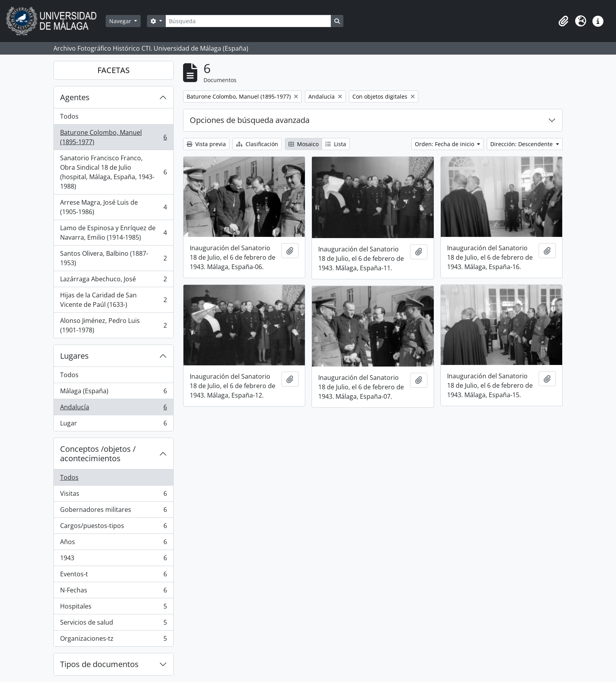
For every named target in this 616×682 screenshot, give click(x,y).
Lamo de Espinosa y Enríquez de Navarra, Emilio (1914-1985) (113, 233)
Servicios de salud (113, 624)
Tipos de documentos (99, 664)
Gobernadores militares (113, 511)
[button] (563, 21)
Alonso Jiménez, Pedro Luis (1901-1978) (113, 325)
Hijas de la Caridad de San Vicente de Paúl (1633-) (113, 300)
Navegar (121, 21)
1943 (113, 560)
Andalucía (113, 409)
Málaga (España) (113, 393)
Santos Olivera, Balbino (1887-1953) (113, 258)
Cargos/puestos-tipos (113, 527)
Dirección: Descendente (522, 144)
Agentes (75, 97)
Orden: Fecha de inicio (445, 144)
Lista (336, 144)
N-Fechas (113, 592)
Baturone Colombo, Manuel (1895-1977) (113, 137)
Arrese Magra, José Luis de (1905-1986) (113, 207)
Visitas (113, 495)
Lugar (113, 425)
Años (113, 544)
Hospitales (113, 608)
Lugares (74, 356)
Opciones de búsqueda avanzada (250, 120)
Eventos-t (113, 576)
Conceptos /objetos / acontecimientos (98, 454)
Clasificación (257, 144)
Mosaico (303, 144)
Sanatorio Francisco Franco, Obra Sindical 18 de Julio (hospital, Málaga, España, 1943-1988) (113, 172)
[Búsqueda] (248, 21)
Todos (69, 116)
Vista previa (206, 144)
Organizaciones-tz (113, 640)
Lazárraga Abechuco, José (113, 281)
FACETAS (114, 70)
